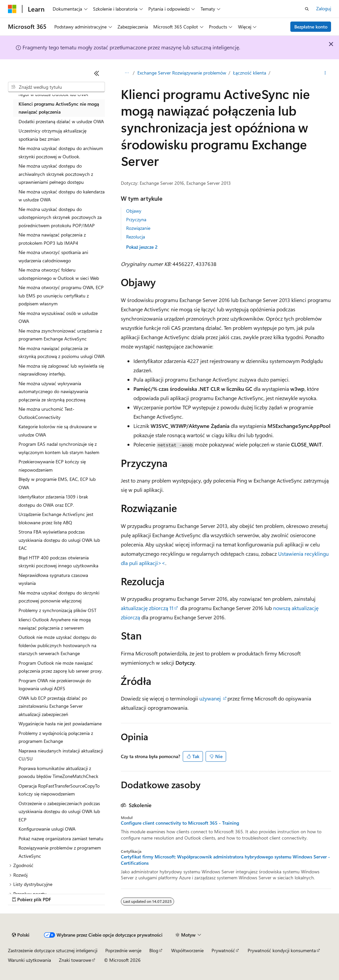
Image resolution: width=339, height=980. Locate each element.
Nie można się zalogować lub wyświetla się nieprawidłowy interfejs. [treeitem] (61, 370)
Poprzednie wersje (123, 950)
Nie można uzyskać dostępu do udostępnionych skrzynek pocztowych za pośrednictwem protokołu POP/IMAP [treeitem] (60, 217)
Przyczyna (136, 219)
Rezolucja (136, 237)
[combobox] (56, 87)
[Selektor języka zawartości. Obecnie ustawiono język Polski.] (21, 935)
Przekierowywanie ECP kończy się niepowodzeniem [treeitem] (52, 466)
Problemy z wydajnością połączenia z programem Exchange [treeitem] (56, 737)
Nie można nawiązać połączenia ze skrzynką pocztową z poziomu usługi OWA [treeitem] (62, 352)
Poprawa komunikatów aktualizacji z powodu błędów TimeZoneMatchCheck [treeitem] (58, 772)
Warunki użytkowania (29, 960)
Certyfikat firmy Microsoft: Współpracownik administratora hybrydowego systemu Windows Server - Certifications (225, 860)
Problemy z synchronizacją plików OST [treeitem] (57, 610)
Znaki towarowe (75, 960)
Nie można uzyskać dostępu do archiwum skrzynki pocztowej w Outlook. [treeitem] (61, 152)
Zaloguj (324, 8)
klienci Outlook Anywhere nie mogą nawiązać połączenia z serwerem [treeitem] (55, 624)
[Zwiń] (97, 73)
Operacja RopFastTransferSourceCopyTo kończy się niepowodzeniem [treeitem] (59, 790)
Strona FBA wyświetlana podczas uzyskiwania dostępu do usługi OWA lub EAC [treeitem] (59, 540)
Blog (154, 950)
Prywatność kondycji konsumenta (282, 950)
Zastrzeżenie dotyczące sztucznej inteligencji (53, 950)
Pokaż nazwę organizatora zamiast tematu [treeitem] (61, 838)
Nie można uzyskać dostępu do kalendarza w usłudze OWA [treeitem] (62, 196)
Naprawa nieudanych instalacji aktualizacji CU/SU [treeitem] (61, 755)
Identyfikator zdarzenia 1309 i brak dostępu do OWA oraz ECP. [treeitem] (53, 501)
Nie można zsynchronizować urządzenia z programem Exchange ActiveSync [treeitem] (60, 335)
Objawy (134, 211)
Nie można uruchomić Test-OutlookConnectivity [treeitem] (47, 413)
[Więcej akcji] (325, 73)
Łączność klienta (250, 73)
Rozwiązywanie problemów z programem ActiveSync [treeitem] (60, 852)
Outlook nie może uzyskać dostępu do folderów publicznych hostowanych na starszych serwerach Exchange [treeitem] (57, 645)
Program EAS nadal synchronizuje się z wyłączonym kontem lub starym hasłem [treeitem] (59, 448)
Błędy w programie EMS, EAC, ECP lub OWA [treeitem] (57, 483)
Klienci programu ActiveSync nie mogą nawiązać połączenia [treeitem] (59, 108)
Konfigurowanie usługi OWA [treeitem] (47, 829)
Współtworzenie (187, 950)
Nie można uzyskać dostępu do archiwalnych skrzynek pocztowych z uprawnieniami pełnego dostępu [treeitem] (56, 174)
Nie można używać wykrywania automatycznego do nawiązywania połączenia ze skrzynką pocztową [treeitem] (53, 391)
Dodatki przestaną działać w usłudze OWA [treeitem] (61, 121)
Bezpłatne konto (311, 27)
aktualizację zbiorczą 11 (147, 608)
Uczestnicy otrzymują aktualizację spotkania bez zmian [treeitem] (52, 135)
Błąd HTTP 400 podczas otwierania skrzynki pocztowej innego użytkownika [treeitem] (58, 562)
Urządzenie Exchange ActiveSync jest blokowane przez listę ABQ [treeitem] (56, 518)
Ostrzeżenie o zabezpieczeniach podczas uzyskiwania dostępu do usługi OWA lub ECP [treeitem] (59, 811)
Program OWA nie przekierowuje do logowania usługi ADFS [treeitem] (55, 685)
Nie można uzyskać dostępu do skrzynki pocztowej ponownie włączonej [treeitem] (59, 597)
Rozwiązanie (138, 228)
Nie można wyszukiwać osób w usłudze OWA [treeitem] (58, 317)
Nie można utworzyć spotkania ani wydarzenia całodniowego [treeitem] (53, 256)
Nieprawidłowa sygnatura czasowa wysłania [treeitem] (53, 579)
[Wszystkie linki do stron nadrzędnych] (127, 73)
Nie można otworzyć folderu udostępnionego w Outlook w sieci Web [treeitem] (59, 274)
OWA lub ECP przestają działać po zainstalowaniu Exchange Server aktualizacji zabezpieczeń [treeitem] (53, 706)
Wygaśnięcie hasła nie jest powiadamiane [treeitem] (60, 723)
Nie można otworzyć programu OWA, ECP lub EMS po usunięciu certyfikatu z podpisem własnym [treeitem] (61, 295)
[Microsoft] (12, 9)
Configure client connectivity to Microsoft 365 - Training (180, 823)
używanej (210, 698)
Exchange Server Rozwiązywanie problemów (182, 73)
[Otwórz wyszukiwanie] (307, 9)
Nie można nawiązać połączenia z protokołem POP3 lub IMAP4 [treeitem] (52, 239)
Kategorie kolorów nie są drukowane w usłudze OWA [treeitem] (58, 431)
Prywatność (223, 950)
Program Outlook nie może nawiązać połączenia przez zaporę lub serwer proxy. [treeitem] (61, 667)
